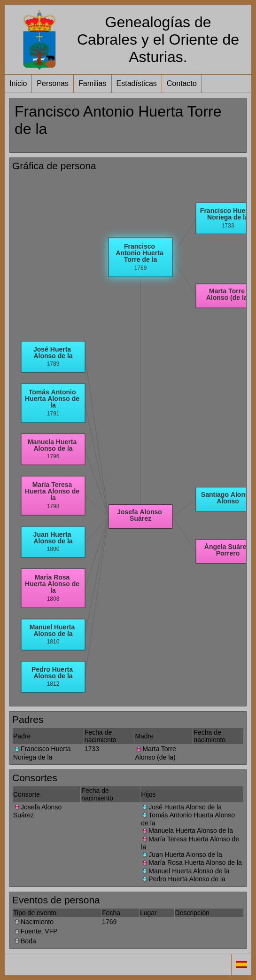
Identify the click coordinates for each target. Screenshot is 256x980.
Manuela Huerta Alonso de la (187, 831)
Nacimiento (33, 922)
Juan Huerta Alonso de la (181, 855)
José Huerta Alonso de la (181, 807)
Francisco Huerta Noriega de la (42, 753)
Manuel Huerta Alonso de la (185, 871)
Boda (25, 941)
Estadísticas (137, 83)
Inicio (18, 83)
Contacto (182, 83)
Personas (53, 83)
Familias (93, 83)
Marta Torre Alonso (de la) (155, 753)
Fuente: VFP (35, 931)
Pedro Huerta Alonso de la (183, 879)
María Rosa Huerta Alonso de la (191, 862)
